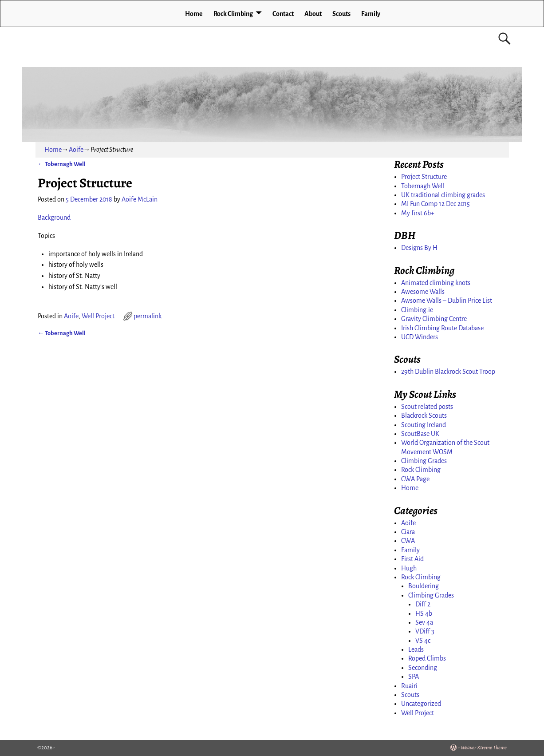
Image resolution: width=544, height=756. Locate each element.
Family (371, 14)
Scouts (341, 14)
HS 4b (424, 614)
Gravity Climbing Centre (434, 319)
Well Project (98, 316)
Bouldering (424, 586)
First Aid (412, 559)
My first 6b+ (418, 213)
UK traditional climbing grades (443, 195)
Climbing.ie (417, 310)
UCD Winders (420, 337)
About (313, 14)
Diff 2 (423, 604)
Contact (283, 14)
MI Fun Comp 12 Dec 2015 (436, 204)
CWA (408, 541)
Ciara (408, 532)
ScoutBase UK (420, 434)
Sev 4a (424, 622)
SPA (414, 677)
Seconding (423, 668)
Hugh (409, 568)
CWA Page (415, 479)
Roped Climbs (427, 658)
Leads (416, 649)
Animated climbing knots (436, 283)
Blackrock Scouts (424, 416)
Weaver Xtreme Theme (484, 748)
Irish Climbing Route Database (442, 328)
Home (194, 14)
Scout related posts (427, 407)
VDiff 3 (425, 631)
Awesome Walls (423, 292)
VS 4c (423, 641)
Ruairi (409, 686)
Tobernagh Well (62, 164)
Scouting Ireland (424, 425)
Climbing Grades (424, 461)
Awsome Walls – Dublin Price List (447, 301)
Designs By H (419, 248)
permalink (148, 316)
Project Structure (424, 177)
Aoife (76, 150)
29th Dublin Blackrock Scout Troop (448, 372)
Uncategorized (421, 704)
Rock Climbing (233, 14)
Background (55, 218)
